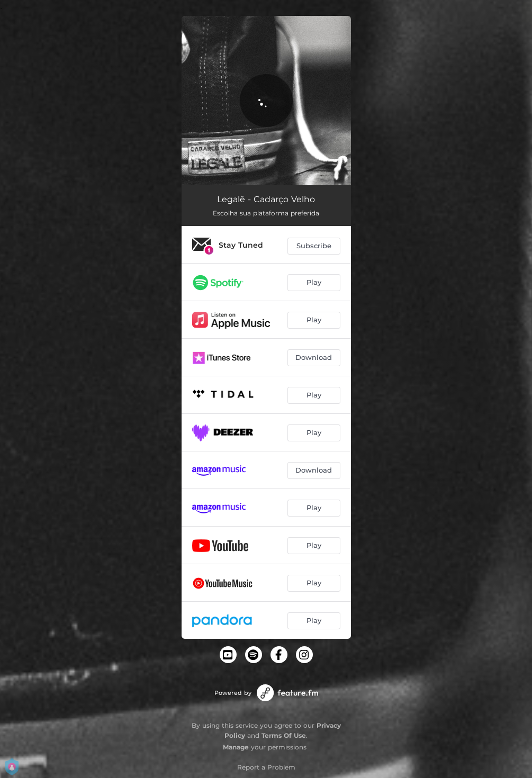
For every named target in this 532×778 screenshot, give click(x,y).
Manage (236, 747)
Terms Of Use (284, 735)
